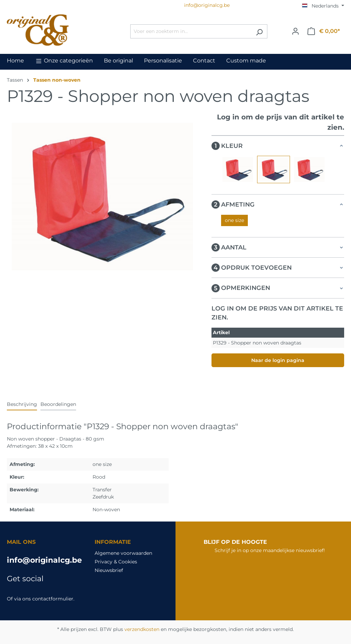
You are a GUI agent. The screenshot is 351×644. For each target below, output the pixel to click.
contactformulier (53, 599)
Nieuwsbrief (109, 570)
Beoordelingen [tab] (58, 404)
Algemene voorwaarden (123, 553)
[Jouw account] (295, 31)
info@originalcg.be (44, 560)
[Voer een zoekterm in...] (191, 31)
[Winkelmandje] (324, 31)
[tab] (22, 405)
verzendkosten (142, 629)
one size (234, 220)
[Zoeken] (259, 31)
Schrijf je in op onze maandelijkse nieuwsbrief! (270, 550)
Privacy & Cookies (116, 562)
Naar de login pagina (278, 360)
